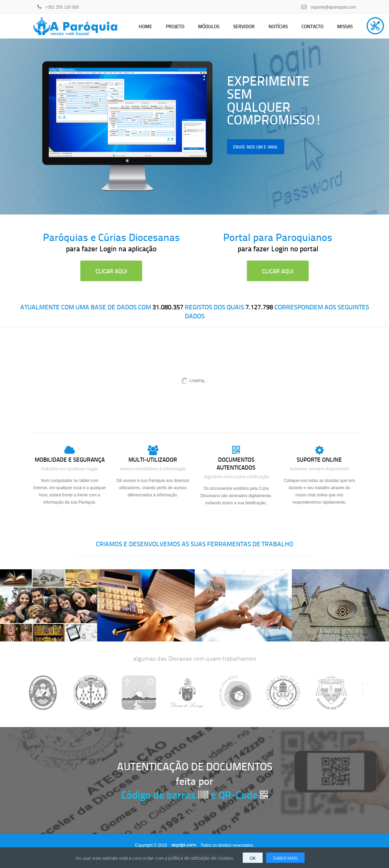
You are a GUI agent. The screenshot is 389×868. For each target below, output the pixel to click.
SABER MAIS (285, 858)
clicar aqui (111, 271)
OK (253, 858)
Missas (345, 26)
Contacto (312, 26)
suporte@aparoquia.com (333, 7)
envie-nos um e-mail (256, 147)
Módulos (209, 26)
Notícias (278, 26)
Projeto (175, 26)
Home (145, 26)
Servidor (244, 26)
